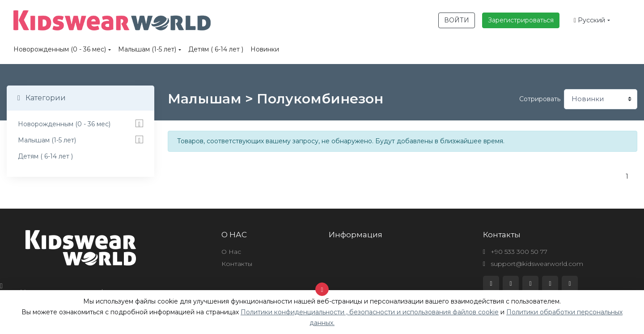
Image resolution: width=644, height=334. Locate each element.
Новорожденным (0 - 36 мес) (60, 49)
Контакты (237, 264)
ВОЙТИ (457, 20)
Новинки (265, 49)
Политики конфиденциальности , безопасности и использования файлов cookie (370, 312)
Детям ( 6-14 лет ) (216, 49)
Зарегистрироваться (521, 20)
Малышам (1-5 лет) (147, 49)
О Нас (231, 252)
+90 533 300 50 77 (515, 252)
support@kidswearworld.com (533, 264)
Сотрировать (540, 99)
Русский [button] (589, 20)
